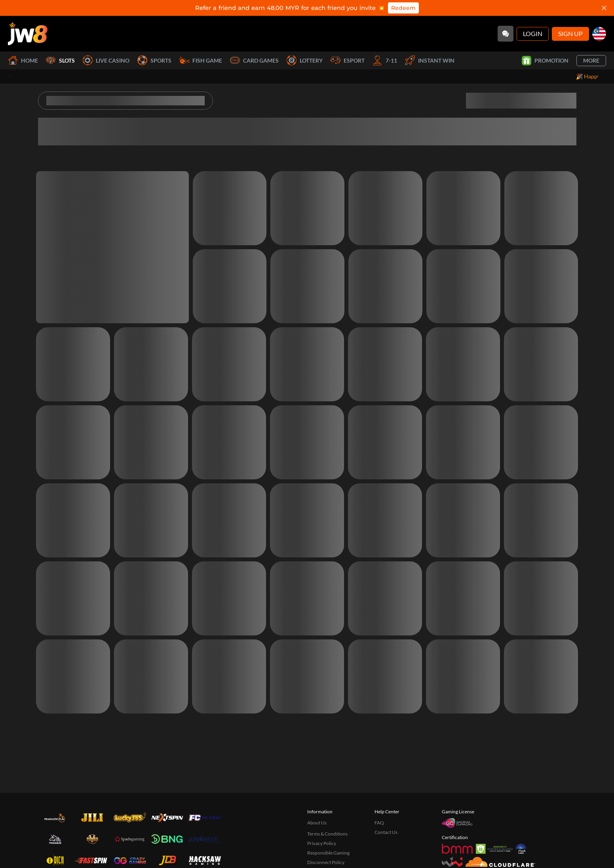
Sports (154, 60)
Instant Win (430, 60)
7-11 (385, 60)
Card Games (254, 60)
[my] (599, 34)
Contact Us (386, 832)
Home (23, 60)
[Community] (506, 34)
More (591, 60)
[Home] (28, 34)
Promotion (545, 61)
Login (533, 33)
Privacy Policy (322, 843)
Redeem (403, 8)
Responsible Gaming (328, 853)
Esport (348, 60)
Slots (60, 60)
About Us (317, 823)
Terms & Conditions (327, 834)
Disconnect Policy (326, 862)
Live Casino (106, 60)
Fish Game (201, 60)
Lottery (305, 60)
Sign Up (570, 33)
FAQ (379, 823)
